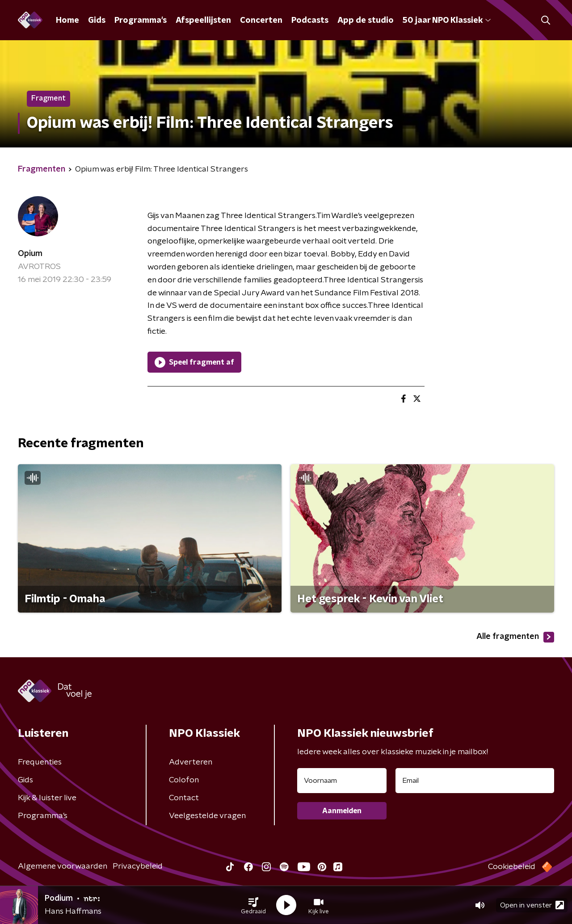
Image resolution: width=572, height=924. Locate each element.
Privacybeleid (138, 866)
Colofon (184, 780)
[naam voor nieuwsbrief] (342, 781)
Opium (30, 254)
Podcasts (310, 21)
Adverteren (191, 762)
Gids (97, 21)
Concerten (261, 21)
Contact (184, 798)
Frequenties (40, 762)
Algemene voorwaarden (63, 866)
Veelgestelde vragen (207, 816)
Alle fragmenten (515, 637)
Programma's (141, 21)
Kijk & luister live (47, 798)
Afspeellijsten (203, 21)
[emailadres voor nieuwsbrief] (475, 781)
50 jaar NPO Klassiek (447, 21)
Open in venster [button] (532, 905)
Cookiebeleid (512, 867)
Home (67, 21)
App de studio (366, 21)
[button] (253, 905)
